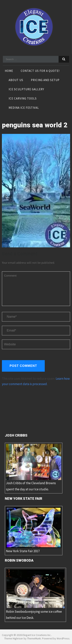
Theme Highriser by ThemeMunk (23, 638)
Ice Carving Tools (23, 99)
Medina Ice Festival (24, 108)
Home (9, 71)
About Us (16, 80)
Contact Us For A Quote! (40, 71)
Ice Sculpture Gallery (26, 90)
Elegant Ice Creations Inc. (37, 635)
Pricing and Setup (45, 80)
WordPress (63, 638)
